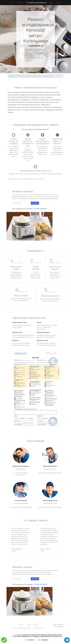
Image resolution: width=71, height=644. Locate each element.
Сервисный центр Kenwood (17, 76)
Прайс (51, 3)
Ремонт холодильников (34, 76)
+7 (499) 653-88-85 (36, 46)
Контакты (59, 3)
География (20, 3)
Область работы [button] (38, 628)
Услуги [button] (11, 3)
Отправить (35, 203)
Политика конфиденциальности (21, 628)
